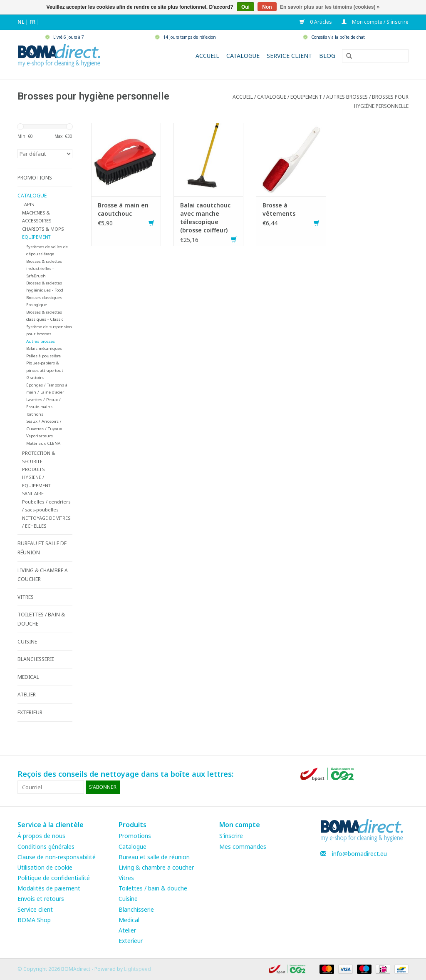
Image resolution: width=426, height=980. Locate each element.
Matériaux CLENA (43, 443)
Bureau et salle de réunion (154, 857)
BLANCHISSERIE (36, 659)
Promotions (135, 836)
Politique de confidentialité (54, 878)
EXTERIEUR (30, 712)
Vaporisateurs (40, 436)
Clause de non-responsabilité (57, 857)
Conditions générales (46, 847)
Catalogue (243, 56)
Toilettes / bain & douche (153, 888)
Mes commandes (243, 847)
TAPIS (28, 204)
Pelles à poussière (43, 356)
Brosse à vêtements (279, 209)
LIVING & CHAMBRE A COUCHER (43, 575)
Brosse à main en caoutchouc (123, 209)
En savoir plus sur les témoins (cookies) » (330, 7)
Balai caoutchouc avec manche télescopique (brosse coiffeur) (205, 218)
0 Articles (316, 22)
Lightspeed (137, 969)
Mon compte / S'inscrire (375, 22)
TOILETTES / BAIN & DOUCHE (41, 619)
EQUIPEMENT (306, 97)
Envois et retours (41, 899)
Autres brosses (347, 97)
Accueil (207, 56)
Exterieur (131, 941)
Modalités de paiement (49, 888)
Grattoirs (35, 378)
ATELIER (27, 694)
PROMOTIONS (35, 178)
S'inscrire (231, 836)
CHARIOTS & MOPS (43, 229)
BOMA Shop (34, 920)
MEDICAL (28, 677)
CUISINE (27, 642)
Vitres (126, 878)
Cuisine (128, 899)
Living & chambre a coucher (156, 867)
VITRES (26, 597)
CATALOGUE (272, 97)
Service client (289, 56)
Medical (129, 920)
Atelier (127, 930)
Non (267, 7)
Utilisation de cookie (45, 867)
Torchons (35, 414)
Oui (245, 7)
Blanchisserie (136, 909)
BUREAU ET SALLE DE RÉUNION (42, 548)
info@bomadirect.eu (359, 854)
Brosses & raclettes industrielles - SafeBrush (44, 269)
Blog (327, 56)
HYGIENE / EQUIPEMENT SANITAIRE (36, 485)
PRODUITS (33, 469)
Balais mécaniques (44, 348)
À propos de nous (41, 836)
